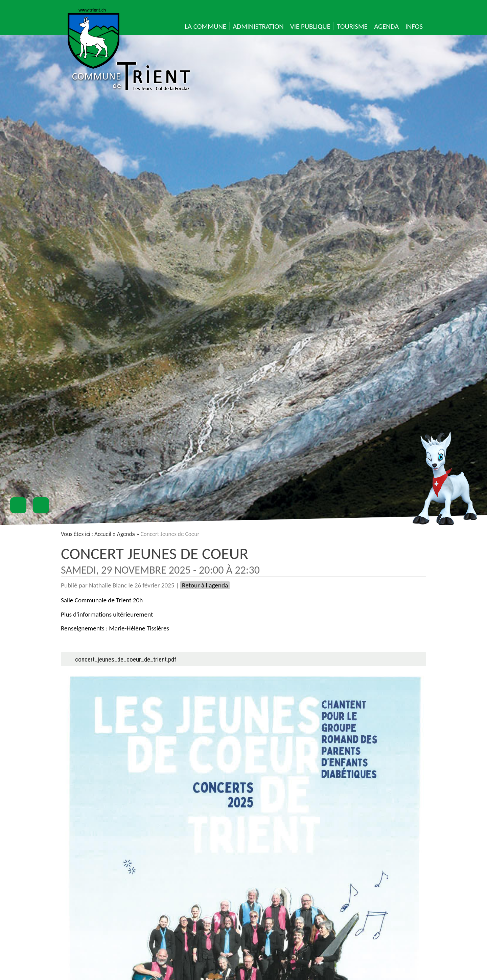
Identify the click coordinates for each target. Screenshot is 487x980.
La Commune (205, 26)
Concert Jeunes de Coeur (155, 553)
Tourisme (352, 26)
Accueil (103, 534)
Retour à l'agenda (205, 585)
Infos (414, 26)
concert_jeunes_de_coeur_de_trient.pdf (126, 659)
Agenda (386, 26)
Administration (258, 26)
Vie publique (310, 26)
